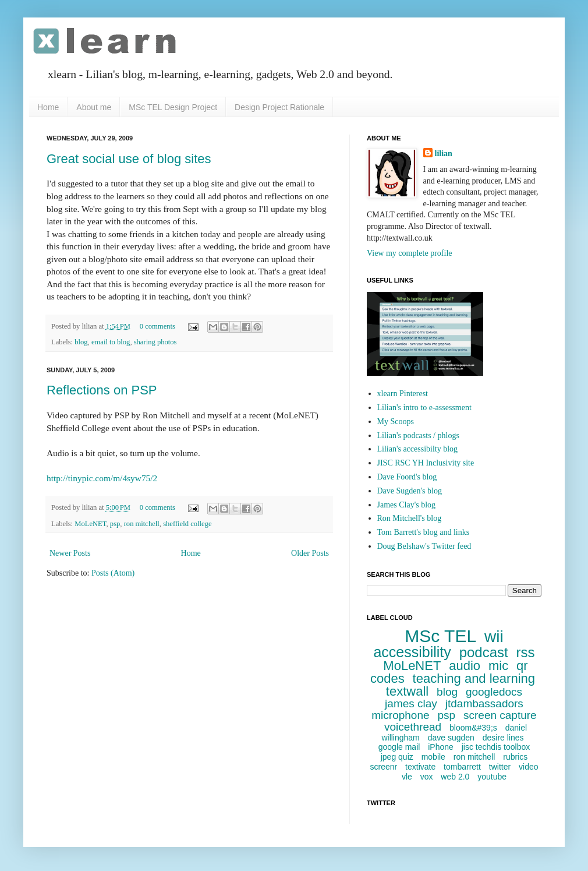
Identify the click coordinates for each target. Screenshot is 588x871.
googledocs (494, 692)
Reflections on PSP (102, 390)
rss (526, 652)
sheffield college (187, 524)
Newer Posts (70, 553)
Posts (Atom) (113, 573)
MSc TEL (440, 636)
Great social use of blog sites (129, 159)
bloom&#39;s (473, 728)
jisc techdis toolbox (496, 747)
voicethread (413, 727)
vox (427, 777)
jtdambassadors (484, 703)
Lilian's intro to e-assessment (424, 408)
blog (81, 342)
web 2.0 (455, 777)
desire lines (503, 738)
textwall (407, 691)
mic (498, 666)
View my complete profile (410, 253)
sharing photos (155, 342)
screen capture (500, 715)
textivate (420, 767)
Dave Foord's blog (407, 477)
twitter (500, 767)
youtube (492, 777)
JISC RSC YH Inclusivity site (426, 463)
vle (407, 777)
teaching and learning (474, 678)
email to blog (111, 342)
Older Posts (310, 553)
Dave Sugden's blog (410, 491)
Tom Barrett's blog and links (424, 532)
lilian (444, 154)
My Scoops (396, 422)
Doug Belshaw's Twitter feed (424, 546)
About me (94, 107)
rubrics (515, 757)
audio (465, 666)
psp (115, 524)
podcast (484, 652)
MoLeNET (90, 524)
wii (494, 636)
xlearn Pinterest (403, 394)
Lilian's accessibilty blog (418, 449)
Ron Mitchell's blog (410, 518)
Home (48, 107)
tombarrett (462, 767)
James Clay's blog (407, 505)
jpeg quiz (397, 757)
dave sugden (451, 738)
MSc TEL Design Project (173, 107)
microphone (400, 715)
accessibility (412, 652)
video (528, 767)
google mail (399, 747)
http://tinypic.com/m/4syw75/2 (102, 478)
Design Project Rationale (279, 107)
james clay (411, 703)
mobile (433, 757)
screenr (383, 767)
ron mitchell (142, 524)
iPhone (441, 747)
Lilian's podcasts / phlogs (418, 435)
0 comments (157, 326)
